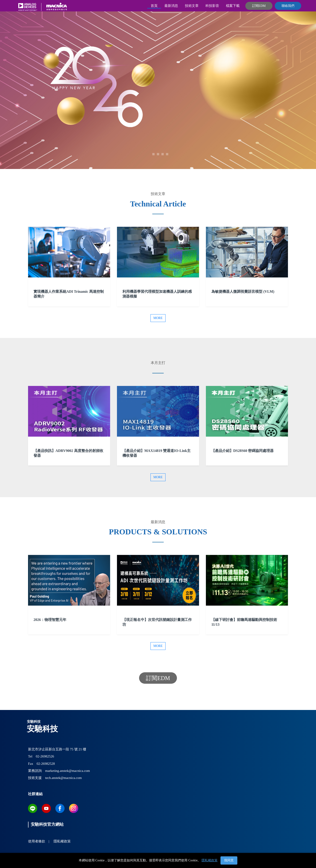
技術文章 (192, 6)
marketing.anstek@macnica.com (67, 771)
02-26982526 (45, 756)
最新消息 (171, 6)
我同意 (229, 860)
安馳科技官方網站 (47, 824)
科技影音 (212, 6)
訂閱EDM (259, 6)
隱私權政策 (210, 860)
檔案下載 (233, 6)
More (158, 318)
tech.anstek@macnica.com (63, 778)
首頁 (154, 6)
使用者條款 (37, 841)
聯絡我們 (288, 6)
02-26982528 (46, 764)
